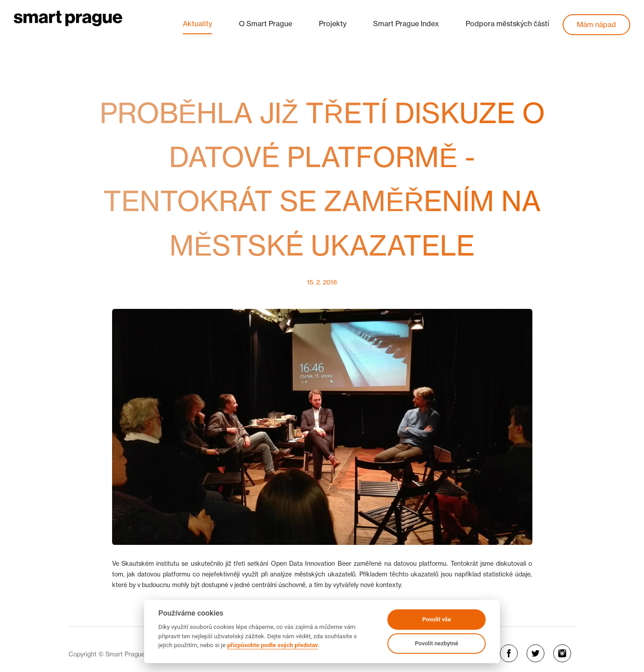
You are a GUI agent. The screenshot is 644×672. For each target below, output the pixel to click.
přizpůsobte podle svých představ (273, 645)
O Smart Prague (266, 24)
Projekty (333, 24)
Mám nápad (596, 24)
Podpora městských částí (507, 24)
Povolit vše (436, 619)
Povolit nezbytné (437, 643)
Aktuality (197, 24)
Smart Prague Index (406, 24)
